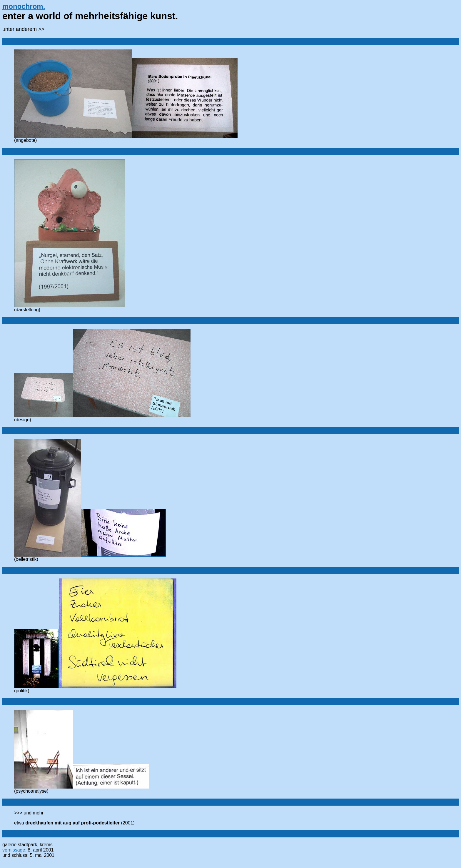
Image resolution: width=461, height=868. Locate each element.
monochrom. (24, 6)
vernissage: (14, 850)
